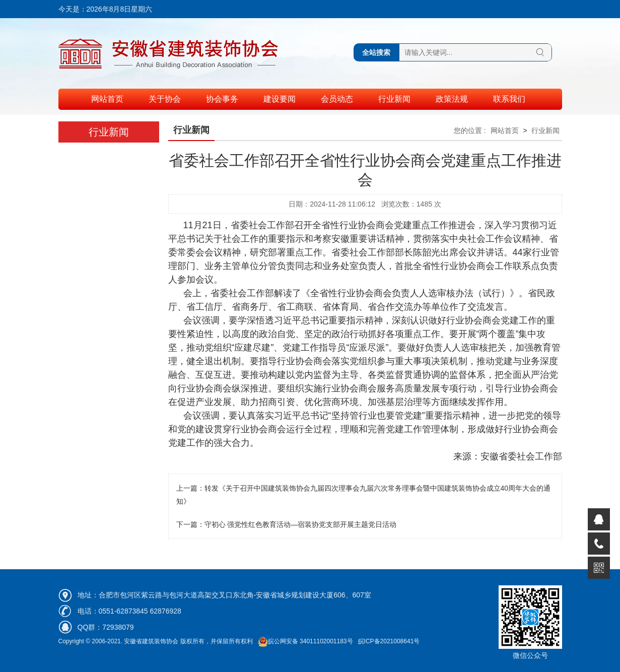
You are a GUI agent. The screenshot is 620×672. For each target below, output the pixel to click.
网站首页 (107, 99)
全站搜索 (376, 52)
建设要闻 (280, 99)
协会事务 (222, 99)
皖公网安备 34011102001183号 (305, 641)
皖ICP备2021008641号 (389, 641)
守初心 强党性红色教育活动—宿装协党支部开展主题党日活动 (301, 524)
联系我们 (509, 99)
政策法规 (452, 99)
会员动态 (337, 99)
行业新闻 (394, 99)
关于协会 (165, 99)
